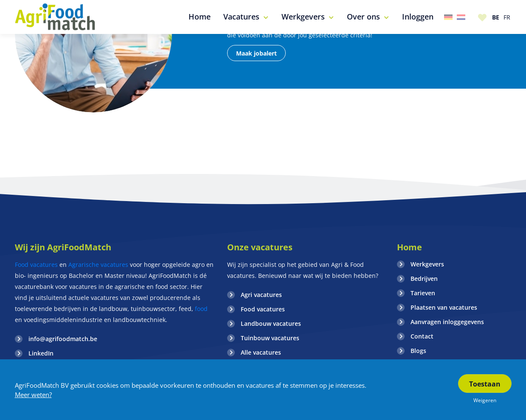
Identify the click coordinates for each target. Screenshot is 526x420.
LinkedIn (41, 353)
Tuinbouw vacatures (270, 338)
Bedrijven (424, 279)
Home (409, 247)
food (200, 309)
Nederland (461, 17)
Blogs (418, 351)
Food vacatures (36, 265)
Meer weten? (33, 395)
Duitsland (448, 17)
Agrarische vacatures (98, 265)
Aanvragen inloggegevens (447, 322)
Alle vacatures (261, 352)
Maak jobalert (256, 53)
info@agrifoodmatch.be (63, 339)
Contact (422, 336)
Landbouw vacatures (271, 323)
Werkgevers (427, 264)
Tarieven (423, 293)
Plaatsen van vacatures (444, 307)
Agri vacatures (261, 295)
